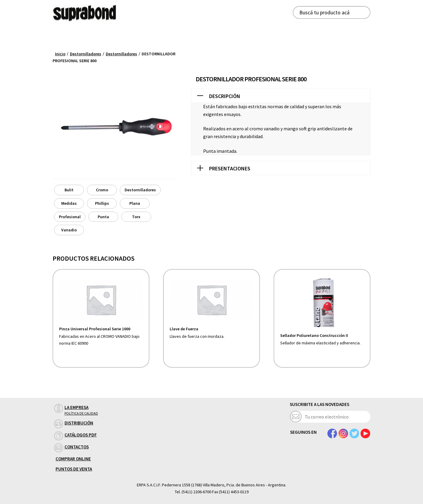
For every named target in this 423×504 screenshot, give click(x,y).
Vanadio (69, 230)
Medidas (69, 203)
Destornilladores (86, 54)
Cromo (102, 190)
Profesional (70, 217)
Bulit (69, 190)
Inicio (60, 54)
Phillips (102, 203)
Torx (136, 217)
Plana (135, 203)
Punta (103, 217)
